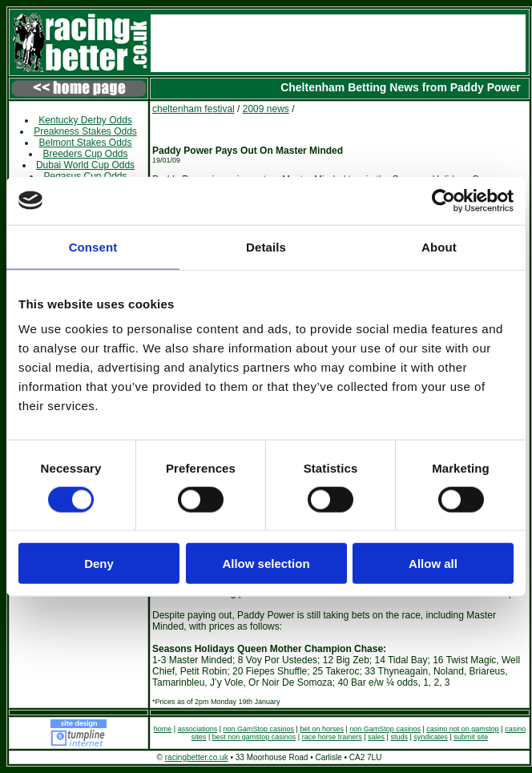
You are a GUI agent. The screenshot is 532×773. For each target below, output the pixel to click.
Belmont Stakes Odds (85, 143)
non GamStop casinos (259, 729)
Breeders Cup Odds (85, 154)
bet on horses (322, 729)
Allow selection (266, 564)
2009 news (266, 109)
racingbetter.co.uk (197, 757)
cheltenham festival (193, 109)
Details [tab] (266, 246)
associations (198, 729)
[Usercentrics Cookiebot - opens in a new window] (443, 200)
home (163, 729)
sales (376, 737)
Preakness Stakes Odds (85, 131)
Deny (99, 564)
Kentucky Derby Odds (85, 120)
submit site (471, 737)
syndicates (431, 737)
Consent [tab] (93, 246)
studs (399, 737)
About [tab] (439, 246)
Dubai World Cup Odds (85, 165)
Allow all (433, 564)
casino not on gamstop (463, 729)
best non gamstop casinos (254, 737)
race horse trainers (332, 737)
